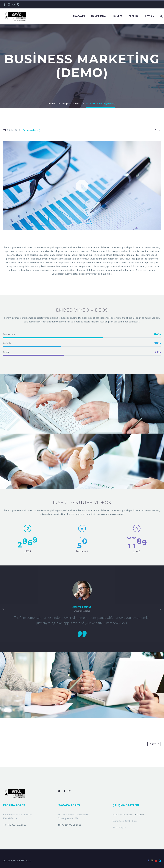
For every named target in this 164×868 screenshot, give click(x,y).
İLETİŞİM (150, 16)
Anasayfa (79, 16)
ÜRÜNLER (117, 16)
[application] (82, 192)
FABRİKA (134, 16)
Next (155, 744)
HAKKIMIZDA (98, 16)
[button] (82, 192)
